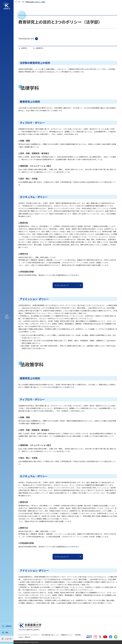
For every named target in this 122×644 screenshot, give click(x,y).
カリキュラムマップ (61, 285)
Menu (7, 318)
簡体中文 (28, 637)
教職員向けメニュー (67, 635)
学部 (19, 2)
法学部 (23, 2)
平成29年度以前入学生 (26, 39)
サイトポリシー (36, 635)
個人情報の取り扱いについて (51, 635)
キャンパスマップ (24, 635)
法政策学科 (39, 48)
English (21, 637)
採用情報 (78, 635)
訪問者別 (8, 626)
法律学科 (24, 48)
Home (16, 2)
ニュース (8, 632)
